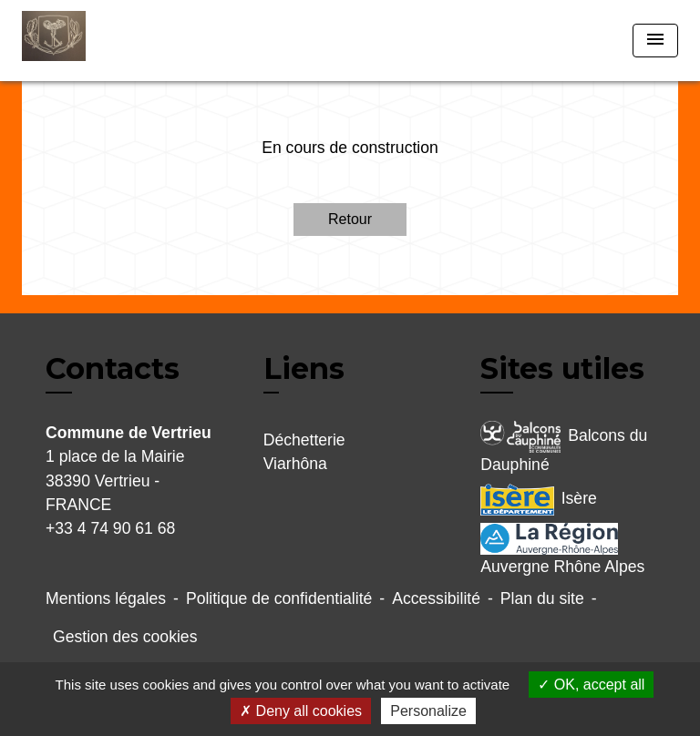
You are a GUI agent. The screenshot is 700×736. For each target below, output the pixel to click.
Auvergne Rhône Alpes (562, 549)
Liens (304, 368)
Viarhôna (295, 464)
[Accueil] (90, 41)
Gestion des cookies (125, 637)
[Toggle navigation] (655, 41)
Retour (350, 219)
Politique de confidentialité (279, 598)
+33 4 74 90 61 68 (110, 528)
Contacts (113, 369)
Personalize (428, 711)
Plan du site (542, 598)
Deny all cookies (301, 711)
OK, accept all (591, 685)
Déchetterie (304, 440)
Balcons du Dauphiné (564, 447)
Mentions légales (106, 598)
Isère (538, 500)
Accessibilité (436, 598)
